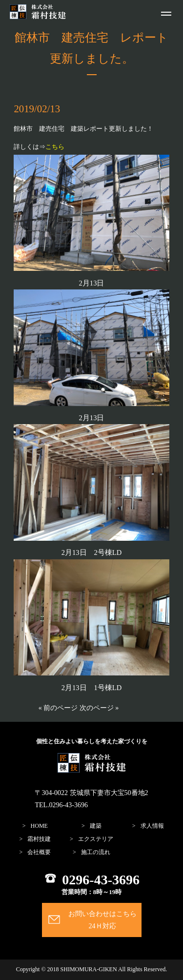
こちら (55, 147)
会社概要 (39, 852)
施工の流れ (96, 852)
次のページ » (99, 708)
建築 (96, 826)
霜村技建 (39, 839)
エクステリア (96, 839)
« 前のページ (58, 708)
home (39, 826)
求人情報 (152, 826)
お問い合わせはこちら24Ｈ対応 (102, 920)
